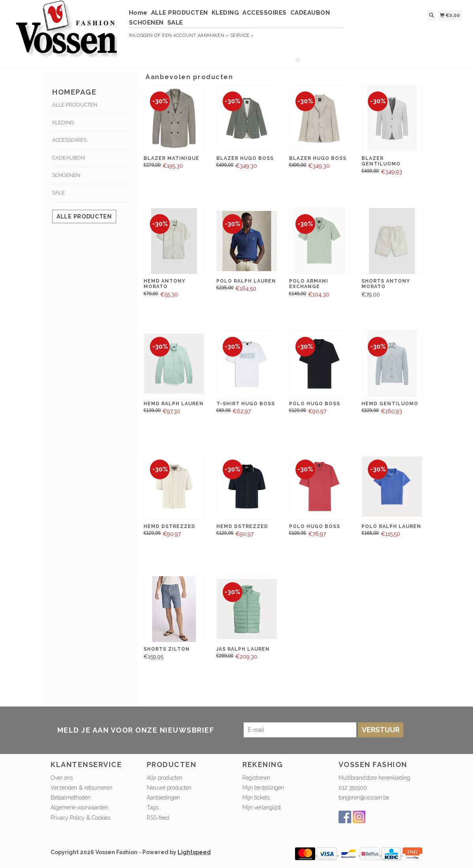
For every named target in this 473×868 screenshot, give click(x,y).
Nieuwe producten (169, 788)
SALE (175, 23)
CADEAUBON (310, 13)
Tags (153, 807)
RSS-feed (158, 818)
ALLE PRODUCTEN (180, 13)
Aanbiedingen (163, 798)
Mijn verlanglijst (262, 807)
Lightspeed (194, 852)
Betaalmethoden (71, 798)
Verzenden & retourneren (81, 788)
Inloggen (141, 35)
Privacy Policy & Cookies (80, 818)
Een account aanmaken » (195, 35)
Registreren (256, 778)
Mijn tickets (256, 798)
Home (138, 13)
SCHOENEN (146, 23)
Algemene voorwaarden (79, 807)
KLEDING (225, 13)
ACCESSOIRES (265, 13)
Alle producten (84, 217)
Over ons (62, 778)
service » (242, 35)
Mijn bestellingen (263, 788)
